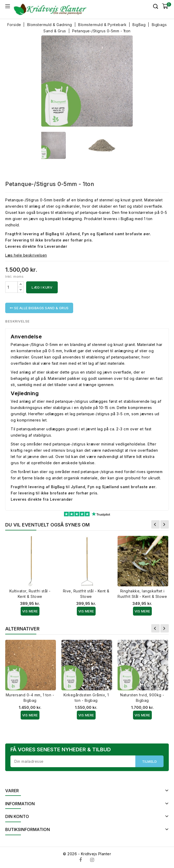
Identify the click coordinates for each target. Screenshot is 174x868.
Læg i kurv (42, 287)
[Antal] (11, 287)
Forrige (155, 524)
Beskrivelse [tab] (18, 321)
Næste (165, 524)
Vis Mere (30, 611)
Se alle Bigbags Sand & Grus (39, 308)
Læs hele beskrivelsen (26, 255)
